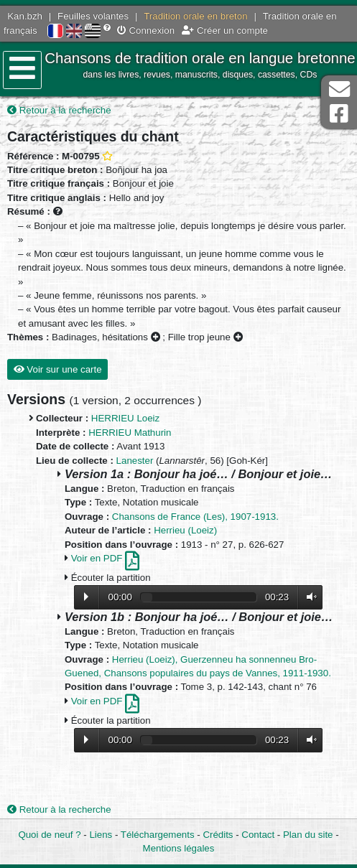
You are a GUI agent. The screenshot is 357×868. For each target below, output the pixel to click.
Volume (308, 597)
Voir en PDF (105, 558)
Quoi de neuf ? (49, 835)
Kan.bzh (25, 16)
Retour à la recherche (59, 110)
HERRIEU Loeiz (125, 418)
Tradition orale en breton (195, 16)
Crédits (218, 835)
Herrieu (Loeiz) (185, 530)
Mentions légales (179, 848)
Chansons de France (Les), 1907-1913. (195, 517)
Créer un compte (225, 31)
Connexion (146, 31)
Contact (258, 835)
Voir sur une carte (58, 369)
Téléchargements (158, 835)
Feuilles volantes (93, 16)
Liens (101, 835)
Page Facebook (339, 114)
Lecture (86, 597)
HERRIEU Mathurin (130, 433)
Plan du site (308, 835)
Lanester (135, 461)
